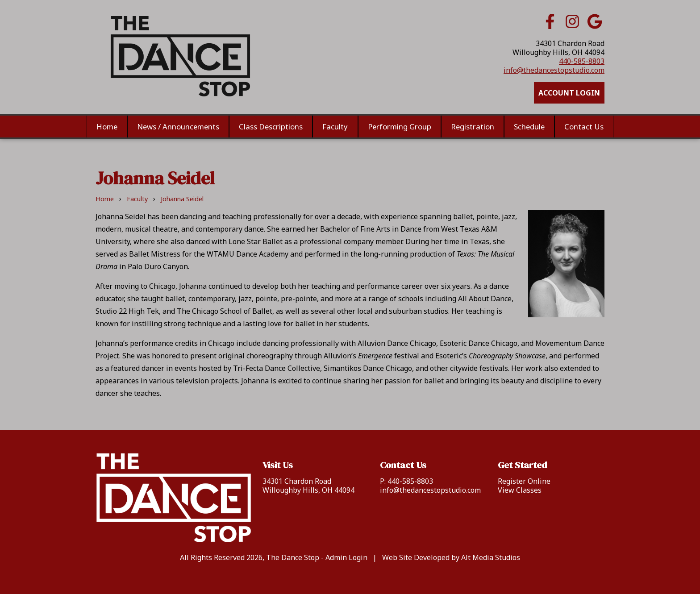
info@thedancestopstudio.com (554, 70)
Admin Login (346, 557)
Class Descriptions (271, 127)
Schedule (529, 127)
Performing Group (399, 127)
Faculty (335, 127)
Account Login (569, 93)
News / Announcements (179, 127)
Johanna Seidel (182, 199)
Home (107, 127)
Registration (472, 127)
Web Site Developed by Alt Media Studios (451, 557)
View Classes (520, 490)
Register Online (524, 481)
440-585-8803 (582, 61)
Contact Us (583, 127)
